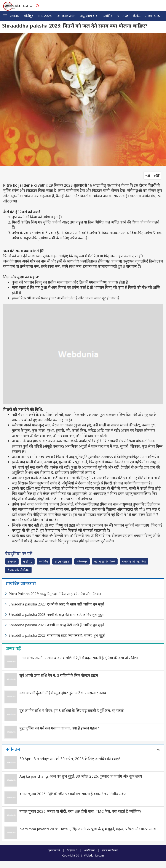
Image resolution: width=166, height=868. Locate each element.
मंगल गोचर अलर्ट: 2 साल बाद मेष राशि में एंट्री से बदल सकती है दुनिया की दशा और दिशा (79, 658)
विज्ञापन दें (72, 850)
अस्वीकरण (90, 850)
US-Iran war (66, 16)
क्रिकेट (137, 16)
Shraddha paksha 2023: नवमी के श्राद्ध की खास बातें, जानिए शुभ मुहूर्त (56, 615)
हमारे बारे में (54, 850)
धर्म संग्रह (123, 16)
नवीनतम (13, 749)
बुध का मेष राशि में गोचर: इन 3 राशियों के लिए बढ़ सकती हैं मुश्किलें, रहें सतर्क (72, 711)
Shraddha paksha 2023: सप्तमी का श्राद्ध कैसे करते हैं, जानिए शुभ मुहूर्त (57, 635)
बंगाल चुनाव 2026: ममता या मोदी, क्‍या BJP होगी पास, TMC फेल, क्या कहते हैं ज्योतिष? (80, 811)
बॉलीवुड (29, 16)
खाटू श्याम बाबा (89, 16)
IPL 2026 (45, 16)
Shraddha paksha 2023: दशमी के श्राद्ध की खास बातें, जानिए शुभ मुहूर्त (56, 604)
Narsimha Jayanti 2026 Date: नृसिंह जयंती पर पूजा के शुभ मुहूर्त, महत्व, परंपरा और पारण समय (88, 829)
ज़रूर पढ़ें (13, 648)
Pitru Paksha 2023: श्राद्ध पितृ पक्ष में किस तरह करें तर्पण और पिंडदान (55, 594)
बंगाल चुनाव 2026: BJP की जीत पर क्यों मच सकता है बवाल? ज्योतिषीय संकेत (73, 794)
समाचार (15, 16)
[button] (5, 16)
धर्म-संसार (82, 561)
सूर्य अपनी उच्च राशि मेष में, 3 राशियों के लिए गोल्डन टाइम (59, 675)
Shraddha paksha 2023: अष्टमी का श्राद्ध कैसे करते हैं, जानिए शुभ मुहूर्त (56, 625)
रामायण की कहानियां (134, 561)
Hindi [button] (26, 6)
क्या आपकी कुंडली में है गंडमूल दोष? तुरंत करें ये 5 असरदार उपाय (63, 693)
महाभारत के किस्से (105, 561)
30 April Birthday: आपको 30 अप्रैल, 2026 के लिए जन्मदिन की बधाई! (70, 759)
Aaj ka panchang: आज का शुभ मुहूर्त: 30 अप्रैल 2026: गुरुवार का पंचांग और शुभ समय (81, 776)
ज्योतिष (108, 16)
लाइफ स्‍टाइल (153, 16)
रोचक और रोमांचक (18, 570)
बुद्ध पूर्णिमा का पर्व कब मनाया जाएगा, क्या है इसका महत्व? (59, 728)
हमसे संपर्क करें (110, 850)
